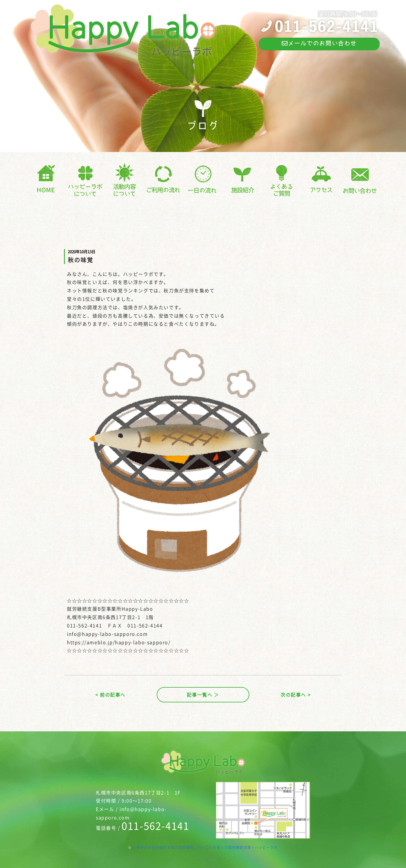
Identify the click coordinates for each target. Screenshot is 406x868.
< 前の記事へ (110, 695)
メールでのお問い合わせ (319, 43)
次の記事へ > (296, 695)
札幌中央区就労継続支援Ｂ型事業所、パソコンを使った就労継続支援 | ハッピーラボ (205, 847)
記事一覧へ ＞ (203, 695)
